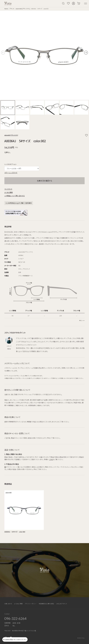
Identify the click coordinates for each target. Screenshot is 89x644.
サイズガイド (8, 189)
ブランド (12, 9)
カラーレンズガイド (11, 173)
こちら (51, 459)
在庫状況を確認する (45, 181)
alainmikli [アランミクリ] (23, 9)
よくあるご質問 (18, 604)
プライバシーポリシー (31, 604)
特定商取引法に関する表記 (46, 604)
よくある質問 (9, 192)
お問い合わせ (8, 604)
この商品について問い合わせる (15, 196)
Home (6, 9)
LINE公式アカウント (62, 604)
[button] (86, 53)
